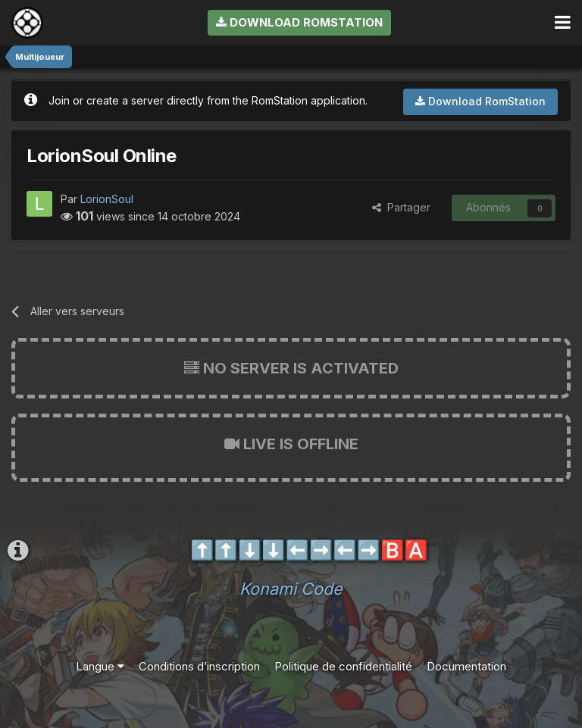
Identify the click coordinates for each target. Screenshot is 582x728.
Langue (100, 666)
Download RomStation (299, 22)
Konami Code (291, 589)
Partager (401, 207)
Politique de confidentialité (343, 666)
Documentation (466, 666)
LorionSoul (107, 199)
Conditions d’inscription (199, 666)
